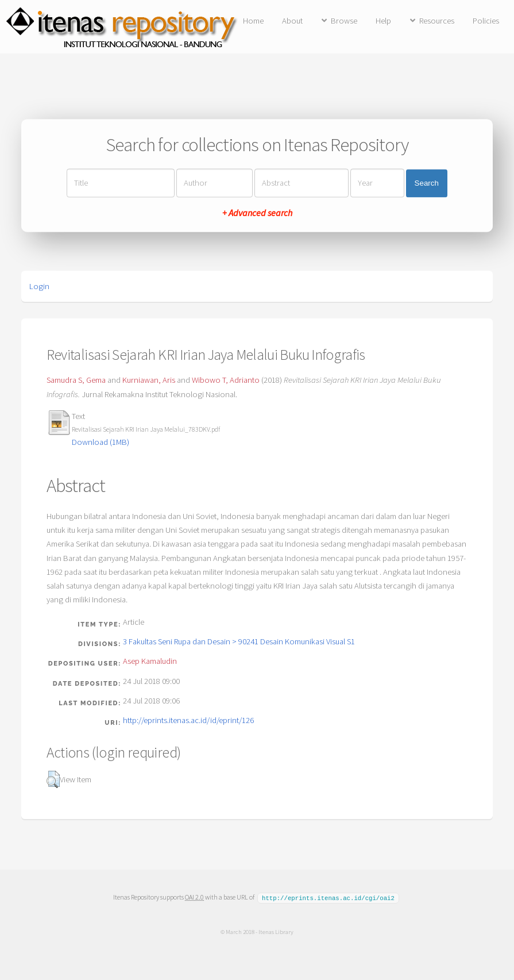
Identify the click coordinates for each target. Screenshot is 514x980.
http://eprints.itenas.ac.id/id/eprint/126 (188, 720)
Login (39, 286)
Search (427, 183)
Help (383, 21)
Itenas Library (276, 931)
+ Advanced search (257, 213)
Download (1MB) (101, 442)
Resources (437, 21)
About (292, 21)
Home (253, 21)
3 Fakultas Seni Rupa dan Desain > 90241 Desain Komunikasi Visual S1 (239, 641)
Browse (344, 21)
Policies (486, 21)
